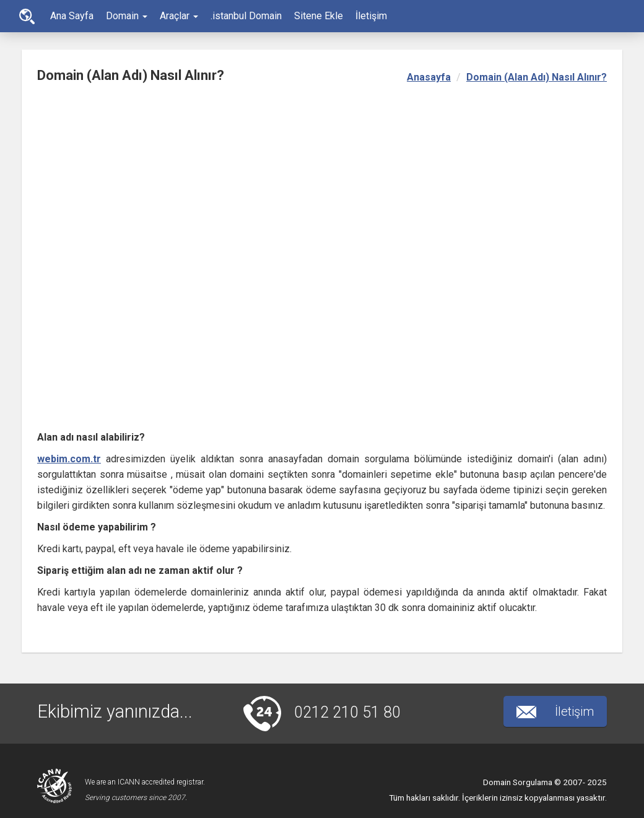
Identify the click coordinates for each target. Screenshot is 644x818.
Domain (127, 16)
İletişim (371, 16)
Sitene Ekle (319, 16)
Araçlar (179, 16)
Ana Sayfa (27, 16)
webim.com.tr (69, 459)
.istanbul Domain (246, 16)
